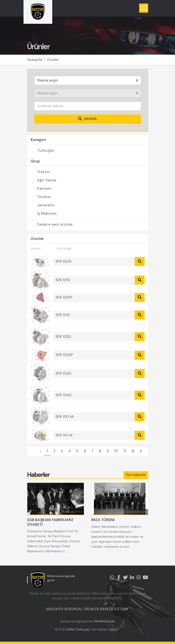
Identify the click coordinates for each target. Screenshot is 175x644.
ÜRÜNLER (91, 609)
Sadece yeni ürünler (55, 224)
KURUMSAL (74, 609)
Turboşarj (46, 150)
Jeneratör (46, 205)
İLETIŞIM (121, 609)
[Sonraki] (141, 451)
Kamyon (44, 188)
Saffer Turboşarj (78, 629)
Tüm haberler (136, 475)
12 (133, 451)
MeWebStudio (105, 621)
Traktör (44, 172)
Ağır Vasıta (47, 180)
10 (116, 451)
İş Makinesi (47, 213)
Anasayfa (35, 60)
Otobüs (44, 197)
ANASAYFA (55, 609)
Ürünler (53, 60)
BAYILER (107, 609)
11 (125, 451)
